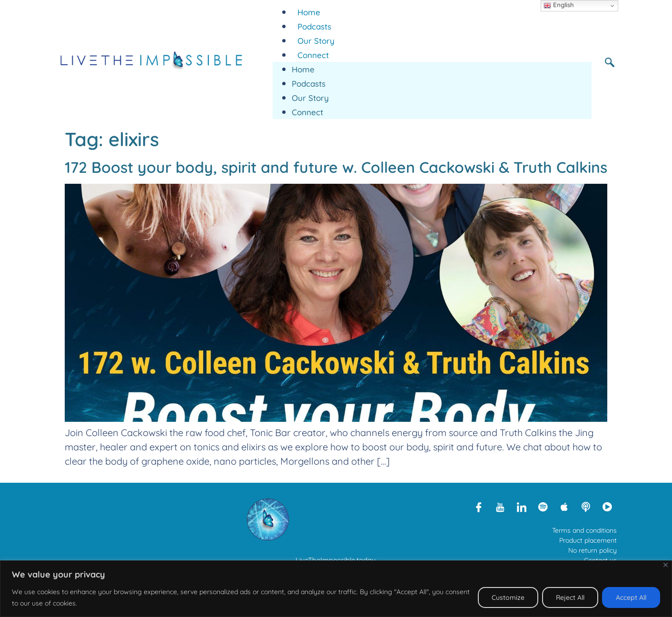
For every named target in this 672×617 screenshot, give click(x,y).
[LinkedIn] (522, 507)
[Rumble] (607, 507)
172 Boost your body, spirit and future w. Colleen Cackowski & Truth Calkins (336, 167)
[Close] (666, 565)
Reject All (570, 597)
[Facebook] (479, 507)
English (559, 5)
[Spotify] (543, 507)
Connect (313, 55)
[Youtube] (500, 507)
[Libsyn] (586, 507)
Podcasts (314, 26)
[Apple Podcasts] (564, 507)
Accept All (631, 597)
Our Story (316, 41)
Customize (508, 597)
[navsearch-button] (613, 62)
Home (309, 12)
